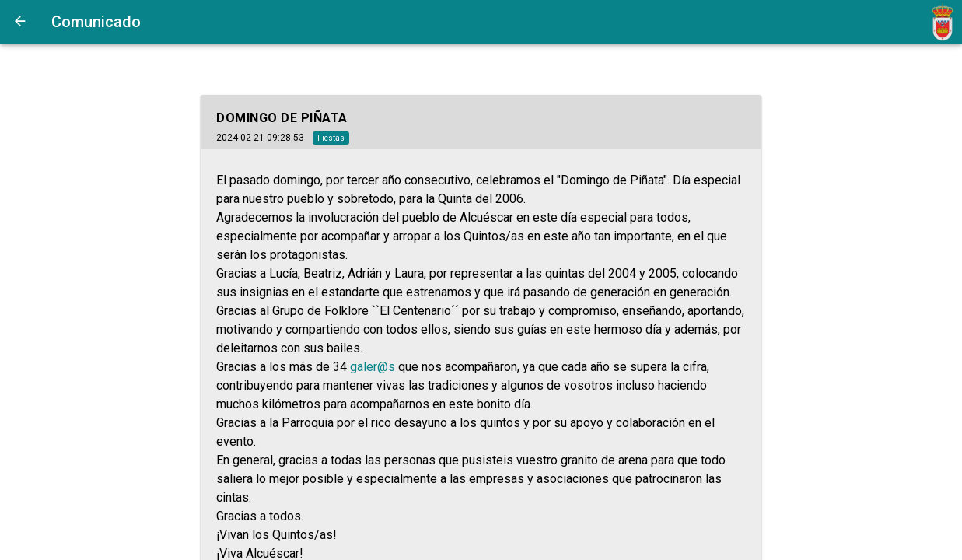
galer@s (373, 367)
